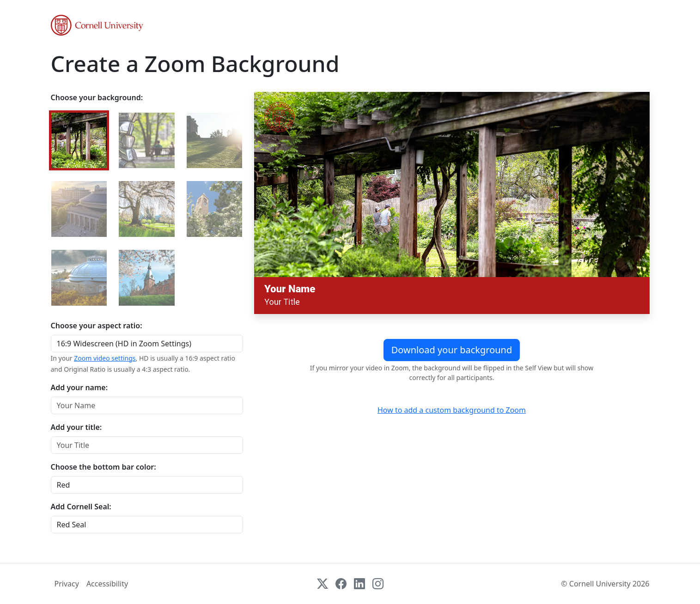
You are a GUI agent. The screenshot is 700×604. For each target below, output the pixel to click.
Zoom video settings (105, 358)
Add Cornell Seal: (81, 507)
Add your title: (76, 427)
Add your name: (79, 387)
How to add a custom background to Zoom (452, 410)
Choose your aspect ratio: (97, 326)
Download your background (452, 350)
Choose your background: (97, 97)
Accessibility (107, 584)
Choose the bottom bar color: (103, 467)
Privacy (67, 584)
